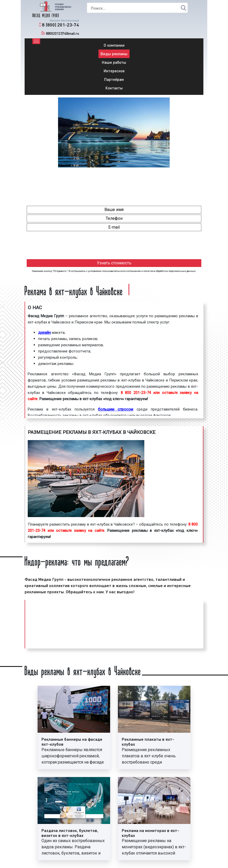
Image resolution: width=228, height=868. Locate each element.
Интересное (114, 71)
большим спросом (116, 409)
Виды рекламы (114, 54)
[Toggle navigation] (36, 41)
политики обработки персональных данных (169, 271)
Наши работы (114, 62)
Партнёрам (114, 79)
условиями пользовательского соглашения (114, 271)
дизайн (44, 333)
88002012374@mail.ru (62, 33)
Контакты (114, 88)
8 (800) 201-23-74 (60, 25)
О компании (114, 45)
